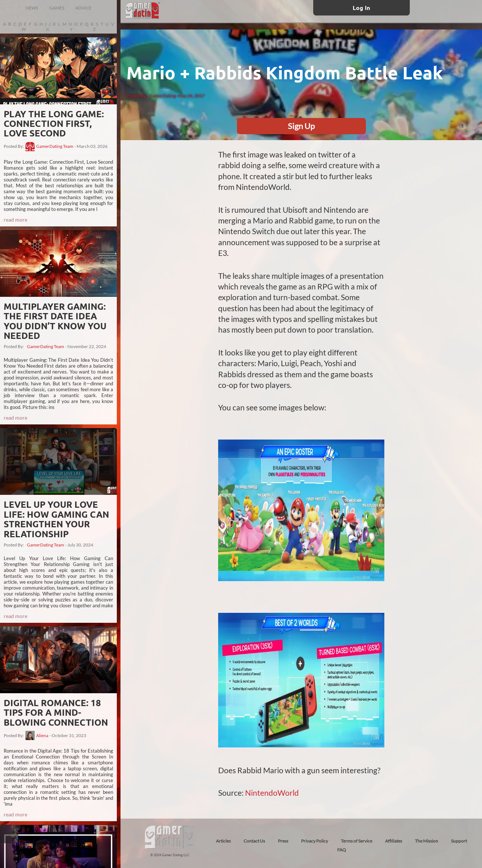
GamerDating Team (55, 146)
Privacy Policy (315, 841)
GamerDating (163, 96)
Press (283, 841)
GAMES (57, 8)
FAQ (342, 850)
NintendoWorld (272, 793)
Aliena (42, 736)
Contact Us (254, 841)
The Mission (427, 841)
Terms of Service (357, 841)
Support (459, 841)
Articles (223, 841)
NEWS (32, 8)
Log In (361, 8)
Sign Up (301, 126)
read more (15, 220)
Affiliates (394, 841)
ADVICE (83, 8)
